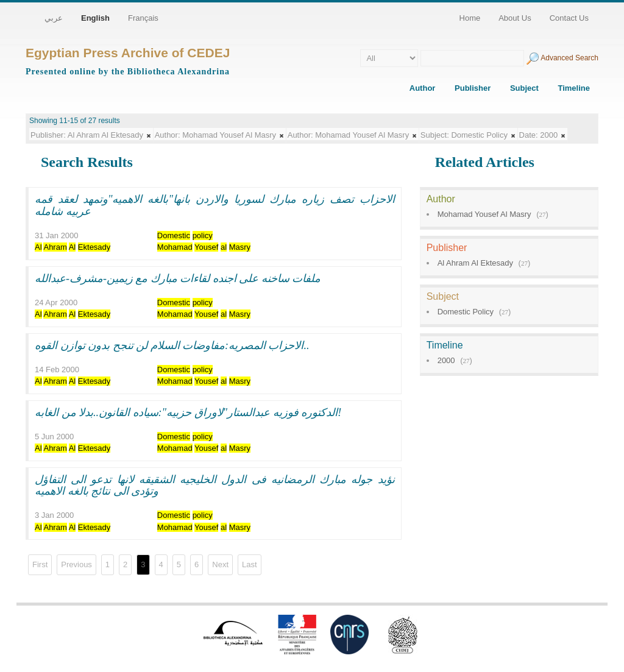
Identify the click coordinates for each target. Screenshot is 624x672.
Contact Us (569, 18)
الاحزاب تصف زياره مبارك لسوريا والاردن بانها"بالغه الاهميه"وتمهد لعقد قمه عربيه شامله (215, 205)
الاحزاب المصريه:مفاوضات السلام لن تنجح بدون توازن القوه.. (172, 345)
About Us (515, 18)
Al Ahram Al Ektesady (475, 263)
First (40, 564)
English (95, 18)
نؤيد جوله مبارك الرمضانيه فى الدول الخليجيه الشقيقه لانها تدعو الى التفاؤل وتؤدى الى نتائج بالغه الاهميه (215, 486)
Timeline (574, 88)
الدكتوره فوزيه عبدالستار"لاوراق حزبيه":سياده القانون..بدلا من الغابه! (188, 412)
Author (423, 88)
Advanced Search (569, 58)
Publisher (473, 88)
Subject (524, 88)
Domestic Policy (466, 312)
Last (250, 564)
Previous (76, 564)
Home (470, 18)
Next (220, 564)
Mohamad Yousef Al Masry (484, 214)
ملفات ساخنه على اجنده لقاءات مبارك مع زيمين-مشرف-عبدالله (178, 278)
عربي (54, 18)
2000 (446, 360)
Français (143, 18)
